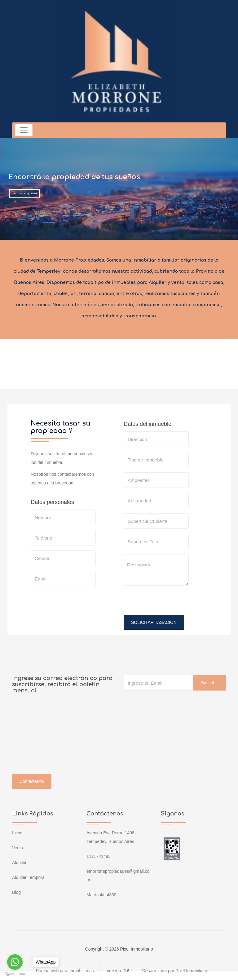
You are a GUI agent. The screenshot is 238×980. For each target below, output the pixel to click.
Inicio (17, 833)
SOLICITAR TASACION (154, 622)
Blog (16, 892)
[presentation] (171, 603)
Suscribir (209, 683)
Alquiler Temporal (29, 877)
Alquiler (19, 863)
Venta (18, 848)
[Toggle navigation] (24, 130)
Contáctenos (32, 781)
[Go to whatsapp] (15, 962)
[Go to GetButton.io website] (15, 974)
